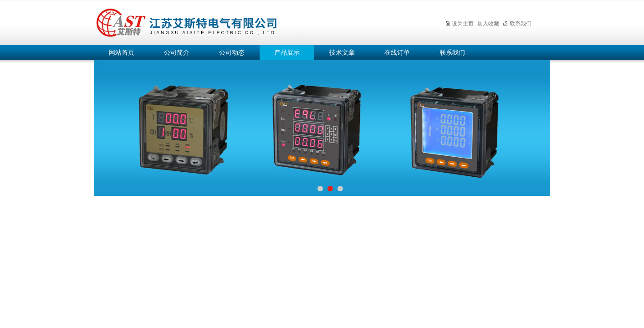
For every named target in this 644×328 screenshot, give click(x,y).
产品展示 (287, 53)
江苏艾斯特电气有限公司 (254, 21)
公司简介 (177, 53)
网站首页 (122, 53)
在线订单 (397, 53)
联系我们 (517, 24)
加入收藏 (488, 24)
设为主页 (459, 24)
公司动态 (232, 53)
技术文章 (342, 53)
